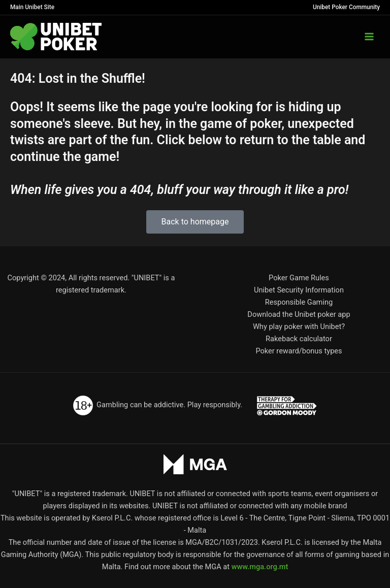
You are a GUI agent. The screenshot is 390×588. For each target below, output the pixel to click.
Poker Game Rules (299, 278)
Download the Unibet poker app (299, 314)
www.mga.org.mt (260, 567)
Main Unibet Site (32, 7)
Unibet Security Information (299, 290)
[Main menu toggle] (369, 37)
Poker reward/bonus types (299, 351)
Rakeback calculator (299, 339)
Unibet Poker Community (346, 7)
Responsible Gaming (299, 302)
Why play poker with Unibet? (299, 326)
